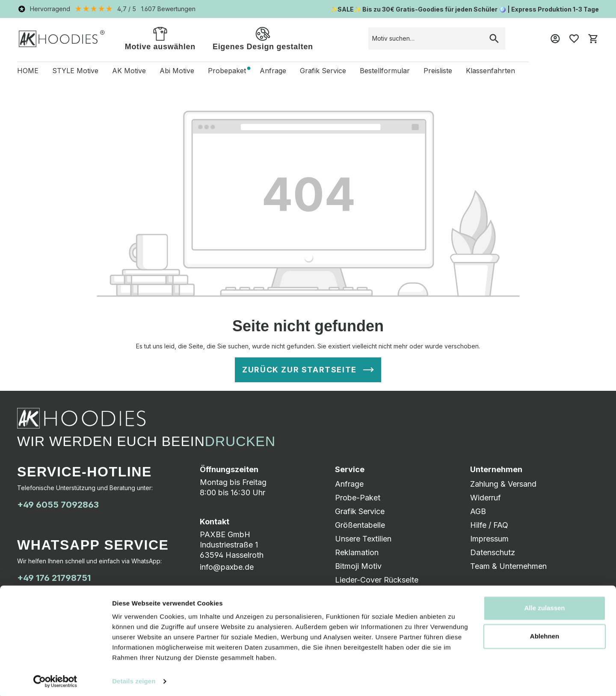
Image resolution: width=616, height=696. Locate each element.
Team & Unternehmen (508, 566)
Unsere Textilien (363, 539)
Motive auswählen (160, 38)
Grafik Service (360, 511)
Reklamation (357, 552)
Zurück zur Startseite (299, 370)
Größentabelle (360, 525)
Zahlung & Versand (503, 484)
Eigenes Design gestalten (263, 38)
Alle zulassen (544, 606)
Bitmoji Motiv (358, 566)
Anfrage (349, 484)
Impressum (489, 539)
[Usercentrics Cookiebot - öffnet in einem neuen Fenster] (55, 679)
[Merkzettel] (574, 39)
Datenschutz (493, 552)
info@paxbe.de (227, 567)
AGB (478, 511)
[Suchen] (494, 39)
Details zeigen (134, 679)
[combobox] (426, 39)
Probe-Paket (358, 498)
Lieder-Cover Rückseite (377, 580)
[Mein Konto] (555, 39)
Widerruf (486, 498)
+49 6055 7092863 (58, 505)
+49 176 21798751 (54, 578)
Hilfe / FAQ (489, 525)
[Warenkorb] (593, 39)
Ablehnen (545, 634)
